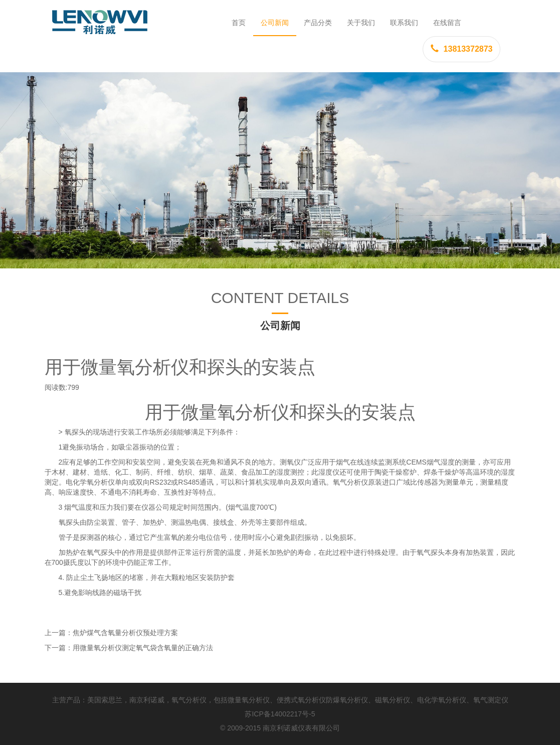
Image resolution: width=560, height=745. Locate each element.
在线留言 (447, 23)
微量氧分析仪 (249, 700)
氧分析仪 (253, 412)
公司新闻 (275, 23)
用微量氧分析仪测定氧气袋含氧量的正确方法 (143, 648)
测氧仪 (290, 462)
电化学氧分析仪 (90, 482)
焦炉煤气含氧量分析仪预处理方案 (125, 633)
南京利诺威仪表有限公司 (301, 728)
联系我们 (404, 23)
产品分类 (318, 23)
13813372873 (462, 49)
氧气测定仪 (491, 700)
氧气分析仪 (350, 482)
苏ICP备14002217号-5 (280, 714)
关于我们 (361, 23)
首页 (239, 23)
